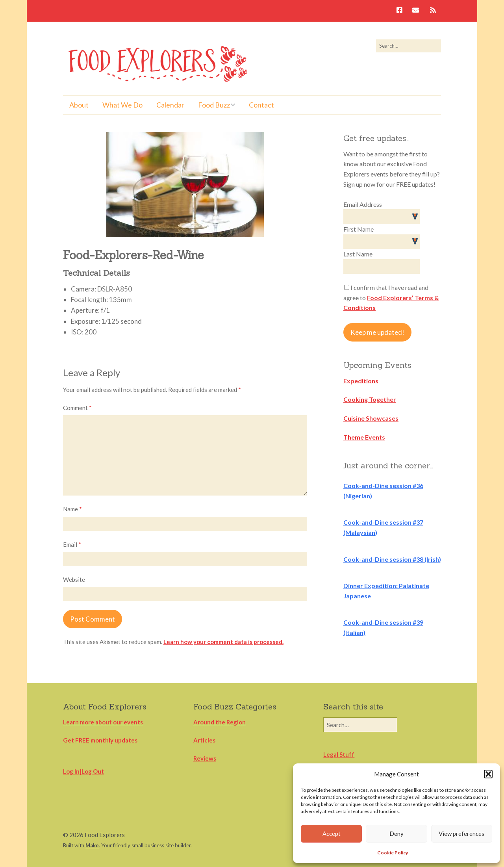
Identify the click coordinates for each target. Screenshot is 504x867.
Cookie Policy (393, 853)
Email (72, 544)
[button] (488, 774)
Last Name (358, 254)
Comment (77, 408)
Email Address (363, 204)
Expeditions (361, 381)
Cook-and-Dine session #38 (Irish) (392, 559)
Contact (261, 105)
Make (92, 845)
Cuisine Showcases (371, 418)
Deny (397, 834)
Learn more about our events (103, 722)
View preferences (461, 834)
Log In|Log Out (83, 771)
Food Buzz (214, 105)
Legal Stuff (339, 754)
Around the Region (220, 722)
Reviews (205, 758)
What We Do (122, 105)
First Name (359, 229)
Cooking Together (370, 399)
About (79, 105)
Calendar (170, 105)
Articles (204, 740)
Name (72, 509)
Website (74, 579)
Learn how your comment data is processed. (223, 642)
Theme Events (364, 437)
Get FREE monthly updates (100, 740)
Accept (332, 834)
